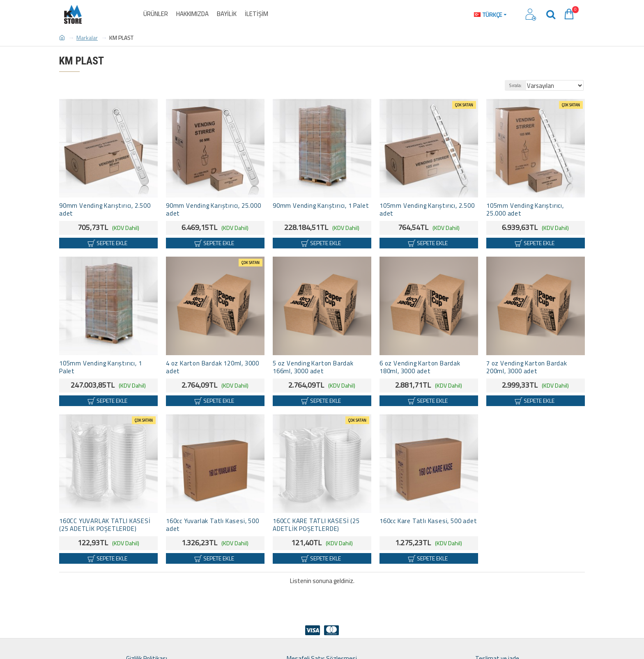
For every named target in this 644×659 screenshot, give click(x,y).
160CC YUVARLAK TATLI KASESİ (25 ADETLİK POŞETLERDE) (105, 525)
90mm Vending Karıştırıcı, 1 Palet (321, 206)
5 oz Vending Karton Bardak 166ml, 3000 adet (313, 367)
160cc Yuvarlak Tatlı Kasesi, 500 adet (213, 525)
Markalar (87, 38)
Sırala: (522, 85)
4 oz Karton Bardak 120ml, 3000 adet (213, 367)
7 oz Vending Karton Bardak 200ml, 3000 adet (527, 367)
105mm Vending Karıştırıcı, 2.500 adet (427, 210)
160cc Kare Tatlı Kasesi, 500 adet (428, 521)
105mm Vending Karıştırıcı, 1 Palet (100, 367)
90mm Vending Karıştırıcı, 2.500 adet (105, 210)
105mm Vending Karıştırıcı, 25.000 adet (525, 210)
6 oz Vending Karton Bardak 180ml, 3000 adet (420, 367)
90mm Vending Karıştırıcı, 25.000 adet (214, 210)
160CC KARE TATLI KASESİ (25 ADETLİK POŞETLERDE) (316, 525)
